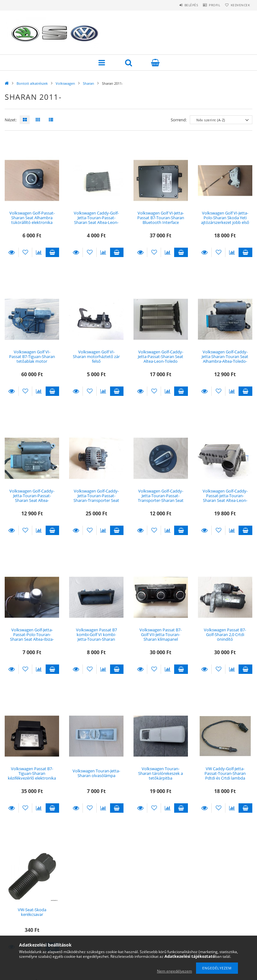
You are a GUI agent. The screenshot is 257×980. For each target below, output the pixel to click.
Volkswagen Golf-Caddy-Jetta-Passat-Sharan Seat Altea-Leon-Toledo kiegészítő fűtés (161, 359)
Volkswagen (65, 83)
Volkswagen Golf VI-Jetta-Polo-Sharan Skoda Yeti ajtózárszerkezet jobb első (225, 218)
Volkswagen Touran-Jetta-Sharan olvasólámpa (96, 773)
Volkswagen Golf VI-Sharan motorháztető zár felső (96, 357)
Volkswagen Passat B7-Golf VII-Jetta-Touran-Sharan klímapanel (161, 635)
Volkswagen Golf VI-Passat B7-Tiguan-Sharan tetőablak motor (32, 357)
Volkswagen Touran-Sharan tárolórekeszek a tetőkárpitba (161, 773)
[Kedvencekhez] (25, 252)
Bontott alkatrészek (32, 83)
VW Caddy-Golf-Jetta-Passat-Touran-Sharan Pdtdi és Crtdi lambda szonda (225, 776)
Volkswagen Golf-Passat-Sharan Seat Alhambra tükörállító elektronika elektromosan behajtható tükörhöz (32, 222)
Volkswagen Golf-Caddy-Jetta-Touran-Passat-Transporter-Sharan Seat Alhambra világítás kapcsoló (161, 500)
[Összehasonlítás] (39, 252)
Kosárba (53, 252)
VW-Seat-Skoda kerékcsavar (32, 912)
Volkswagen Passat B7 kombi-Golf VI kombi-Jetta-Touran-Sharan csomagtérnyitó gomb (96, 637)
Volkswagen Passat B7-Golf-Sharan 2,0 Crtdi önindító (225, 635)
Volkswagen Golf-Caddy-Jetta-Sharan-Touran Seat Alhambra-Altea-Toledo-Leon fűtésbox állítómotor (225, 361)
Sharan (88, 83)
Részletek (12, 252)
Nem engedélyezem (174, 971)
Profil (208, 5)
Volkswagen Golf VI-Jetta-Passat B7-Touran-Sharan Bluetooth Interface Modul (161, 220)
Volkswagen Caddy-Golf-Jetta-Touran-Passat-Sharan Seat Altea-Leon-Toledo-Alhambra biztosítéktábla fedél (96, 222)
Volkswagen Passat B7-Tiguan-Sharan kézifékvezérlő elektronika (32, 773)
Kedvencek (238, 5)
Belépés (180, 5)
